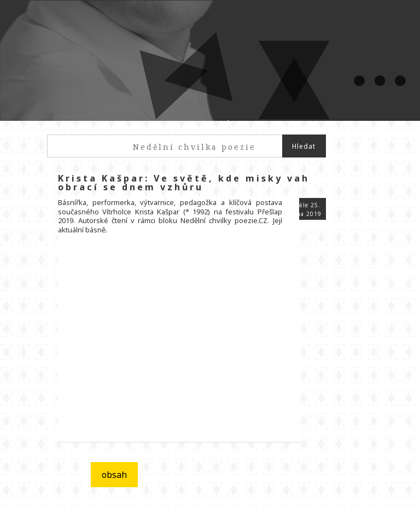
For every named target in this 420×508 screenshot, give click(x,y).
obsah (114, 475)
